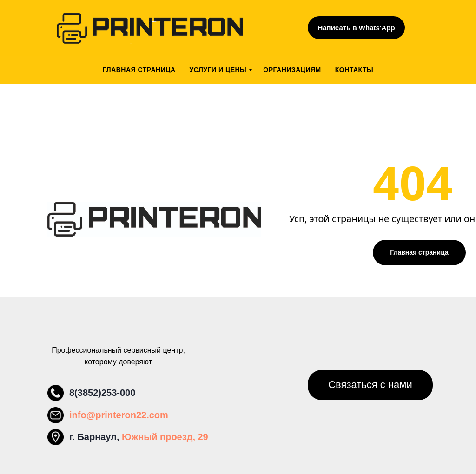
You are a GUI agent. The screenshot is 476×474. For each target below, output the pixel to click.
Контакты (354, 70)
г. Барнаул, (96, 437)
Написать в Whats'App (356, 28)
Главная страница (139, 70)
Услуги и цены (218, 70)
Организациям (292, 70)
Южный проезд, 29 (165, 437)
